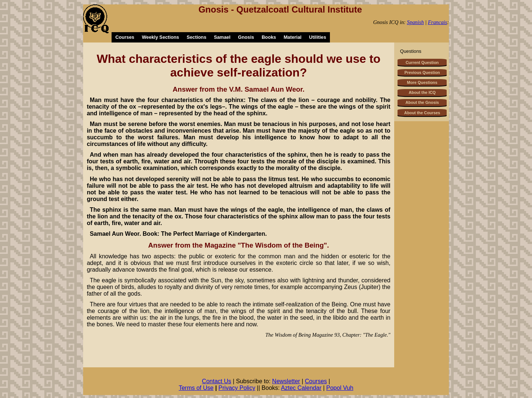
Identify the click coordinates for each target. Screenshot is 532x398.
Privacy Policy (237, 388)
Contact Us (217, 381)
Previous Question (422, 72)
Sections (196, 37)
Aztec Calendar (301, 388)
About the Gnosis (422, 102)
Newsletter (286, 381)
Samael (222, 37)
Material (293, 37)
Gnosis (246, 37)
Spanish (416, 22)
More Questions (422, 82)
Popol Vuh (340, 388)
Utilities (318, 37)
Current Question (422, 62)
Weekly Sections (161, 37)
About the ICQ (422, 92)
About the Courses (422, 113)
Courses (125, 37)
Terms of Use (196, 388)
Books (269, 37)
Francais (437, 22)
